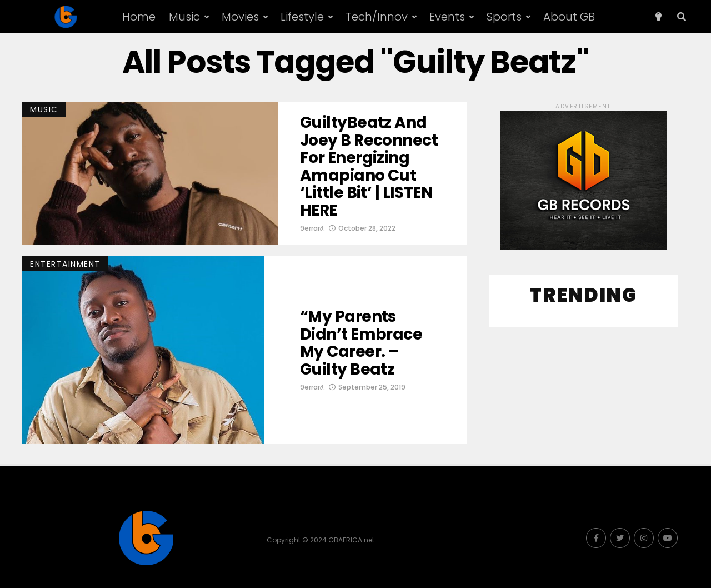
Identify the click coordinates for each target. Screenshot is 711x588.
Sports (504, 17)
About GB (569, 17)
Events (447, 17)
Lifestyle (302, 17)
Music (184, 17)
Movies (240, 17)
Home (139, 17)
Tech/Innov (377, 17)
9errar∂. (312, 228)
